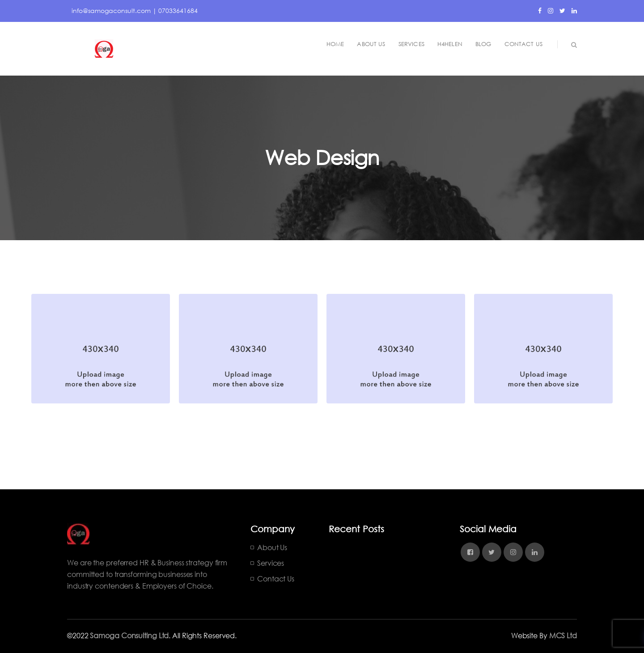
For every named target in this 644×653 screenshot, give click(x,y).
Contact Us (276, 579)
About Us (272, 547)
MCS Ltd (563, 635)
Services (271, 563)
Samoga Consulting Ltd (129, 635)
